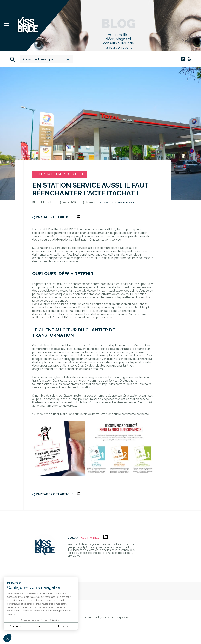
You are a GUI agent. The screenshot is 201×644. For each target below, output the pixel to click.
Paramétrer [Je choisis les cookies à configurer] (41, 626)
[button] (7, 638)
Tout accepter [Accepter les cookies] (65, 626)
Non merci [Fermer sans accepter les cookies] (16, 626)
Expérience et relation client (60, 174)
